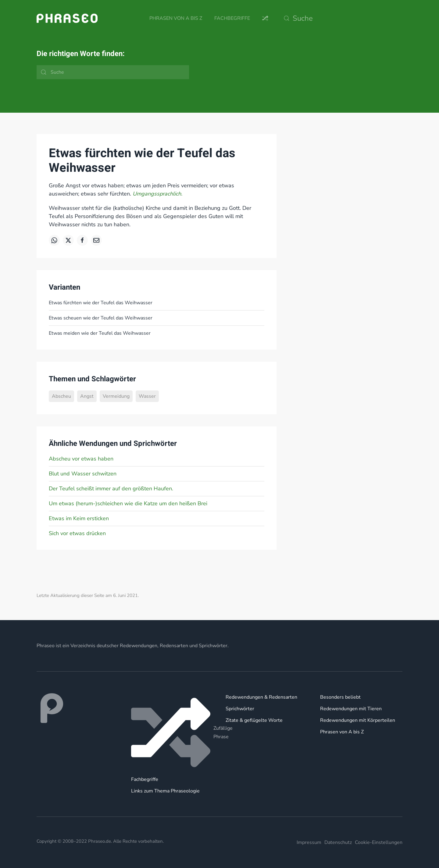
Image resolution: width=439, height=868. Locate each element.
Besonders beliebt (340, 697)
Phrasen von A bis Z (176, 18)
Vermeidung (116, 396)
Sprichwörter (240, 709)
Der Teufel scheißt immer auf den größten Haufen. (111, 489)
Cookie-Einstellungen (379, 842)
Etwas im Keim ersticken (79, 518)
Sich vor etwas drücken (77, 533)
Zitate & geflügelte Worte (254, 720)
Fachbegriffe (232, 18)
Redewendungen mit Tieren (351, 709)
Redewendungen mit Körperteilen (358, 720)
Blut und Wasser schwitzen (83, 474)
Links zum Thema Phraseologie (165, 791)
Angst (87, 396)
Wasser (147, 396)
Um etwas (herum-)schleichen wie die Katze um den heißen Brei (128, 503)
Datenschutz (338, 842)
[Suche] (341, 18)
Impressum (309, 842)
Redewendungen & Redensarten (261, 697)
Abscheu (61, 396)
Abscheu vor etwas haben (81, 459)
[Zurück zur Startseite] (67, 18)
